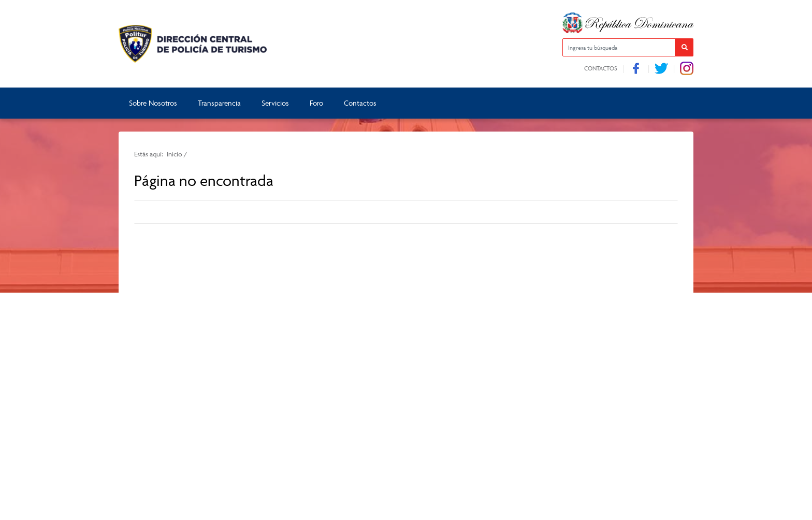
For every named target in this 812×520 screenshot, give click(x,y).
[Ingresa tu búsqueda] (619, 47)
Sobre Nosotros (153, 103)
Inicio (175, 154)
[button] (684, 47)
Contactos (601, 68)
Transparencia (219, 103)
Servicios (275, 103)
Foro (316, 103)
